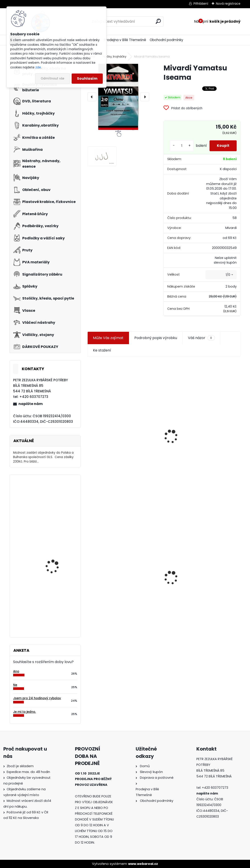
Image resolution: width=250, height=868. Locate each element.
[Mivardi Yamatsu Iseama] (118, 97)
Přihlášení (201, 4)
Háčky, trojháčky (115, 57)
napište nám (31, 404)
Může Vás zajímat (108, 341)
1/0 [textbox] (228, 278)
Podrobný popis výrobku (156, 341)
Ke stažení (102, 354)
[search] (158, 21)
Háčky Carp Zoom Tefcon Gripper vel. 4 (55, 602)
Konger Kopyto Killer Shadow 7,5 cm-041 (201, 580)
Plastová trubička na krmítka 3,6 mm (201, 391)
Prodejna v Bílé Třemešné (125, 40)
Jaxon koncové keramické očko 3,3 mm (124, 393)
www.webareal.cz (143, 864)
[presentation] (92, 97)
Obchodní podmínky (166, 40)
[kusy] (179, 148)
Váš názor (201, 341)
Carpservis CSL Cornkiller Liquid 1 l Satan (58, 560)
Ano (16, 671)
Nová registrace (228, 4)
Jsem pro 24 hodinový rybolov (37, 698)
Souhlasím (87, 78)
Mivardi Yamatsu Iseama (52, 498)
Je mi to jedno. (24, 712)
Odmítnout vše (52, 78)
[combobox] (221, 278)
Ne (15, 685)
